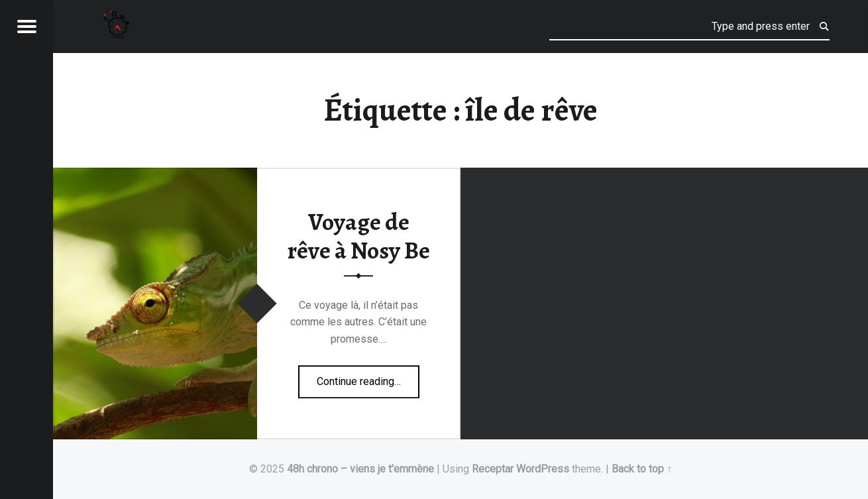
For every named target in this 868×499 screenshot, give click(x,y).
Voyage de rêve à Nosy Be (359, 237)
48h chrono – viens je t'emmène (360, 469)
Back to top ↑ (642, 469)
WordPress (543, 469)
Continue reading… (368, 377)
